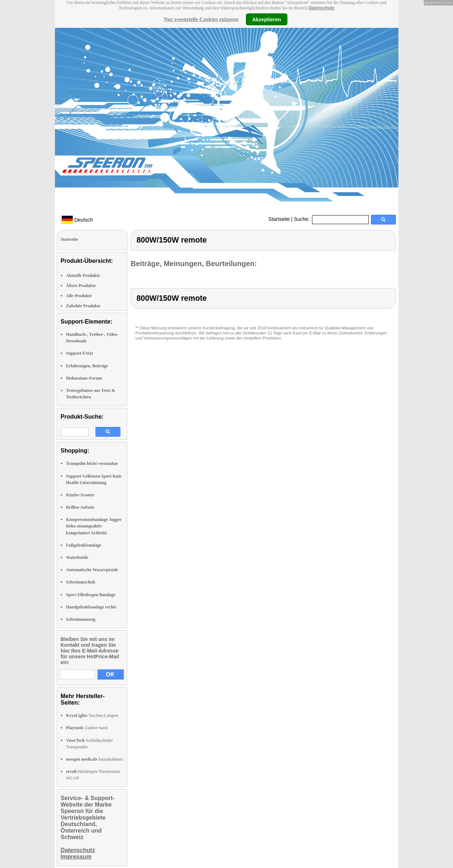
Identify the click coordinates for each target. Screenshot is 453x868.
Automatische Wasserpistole (92, 570)
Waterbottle (77, 557)
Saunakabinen (95, 759)
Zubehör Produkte (83, 306)
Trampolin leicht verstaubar (92, 463)
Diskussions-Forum (84, 378)
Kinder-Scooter (80, 495)
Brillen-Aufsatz (80, 507)
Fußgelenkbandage (84, 545)
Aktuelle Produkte (83, 275)
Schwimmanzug (81, 619)
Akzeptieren (267, 19)
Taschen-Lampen (92, 715)
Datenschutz (322, 8)
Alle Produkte (79, 296)
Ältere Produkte (81, 286)
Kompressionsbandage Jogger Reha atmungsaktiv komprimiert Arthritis (94, 526)
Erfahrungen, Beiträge (87, 366)
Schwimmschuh (81, 582)
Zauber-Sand (87, 728)
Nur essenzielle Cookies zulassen (201, 19)
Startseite (279, 219)
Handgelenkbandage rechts (91, 607)
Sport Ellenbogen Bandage (91, 595)
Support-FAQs (80, 353)
